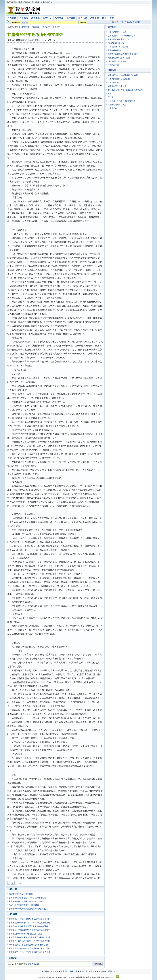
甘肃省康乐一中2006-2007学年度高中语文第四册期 (29, 919)
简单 (110, 94)
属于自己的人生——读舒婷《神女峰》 (123, 75)
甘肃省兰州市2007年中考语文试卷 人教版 (26, 934)
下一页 (18, 883)
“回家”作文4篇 (114, 65)
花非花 (111, 97)
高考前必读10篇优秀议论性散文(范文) (123, 54)
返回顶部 (112, 971)
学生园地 (46, 27)
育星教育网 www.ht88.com (23, 10)
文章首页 (36, 27)
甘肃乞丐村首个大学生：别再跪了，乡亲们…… (28, 901)
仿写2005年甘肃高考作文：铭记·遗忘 (24, 905)
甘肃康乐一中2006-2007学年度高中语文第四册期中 (29, 930)
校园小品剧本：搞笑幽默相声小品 (122, 36)
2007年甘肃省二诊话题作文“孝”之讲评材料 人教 (28, 945)
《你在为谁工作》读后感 (118, 47)
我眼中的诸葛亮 (114, 50)
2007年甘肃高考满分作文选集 (21, 894)
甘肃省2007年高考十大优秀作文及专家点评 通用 (28, 926)
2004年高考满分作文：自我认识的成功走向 (125, 90)
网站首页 (26, 27)
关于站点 (45, 971)
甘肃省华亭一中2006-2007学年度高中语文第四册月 (29, 952)
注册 (121, 22)
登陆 (117, 22)
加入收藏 (102, 971)
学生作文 (56, 27)
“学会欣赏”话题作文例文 (118, 61)
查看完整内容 (33, 964)
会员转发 (43, 40)
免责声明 (83, 971)
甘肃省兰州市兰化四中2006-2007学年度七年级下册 (29, 941)
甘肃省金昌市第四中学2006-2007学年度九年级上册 (29, 923)
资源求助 (136, 22)
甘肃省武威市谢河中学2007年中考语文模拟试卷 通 (29, 937)
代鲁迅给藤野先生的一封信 (119, 58)
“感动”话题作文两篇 (116, 43)
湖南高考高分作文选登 (117, 86)
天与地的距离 (113, 83)
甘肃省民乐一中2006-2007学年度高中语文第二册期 (29, 948)
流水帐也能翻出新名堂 (117, 105)
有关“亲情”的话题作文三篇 (119, 39)
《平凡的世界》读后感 (117, 32)
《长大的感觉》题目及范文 (119, 79)
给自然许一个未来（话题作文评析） (123, 101)
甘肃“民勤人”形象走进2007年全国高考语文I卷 (28, 898)
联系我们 (64, 971)
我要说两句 (97, 964)
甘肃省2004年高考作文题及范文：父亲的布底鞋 (28, 909)
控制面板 (128, 22)
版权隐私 (74, 971)
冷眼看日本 (112, 108)
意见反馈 (93, 971)
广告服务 (55, 971)
